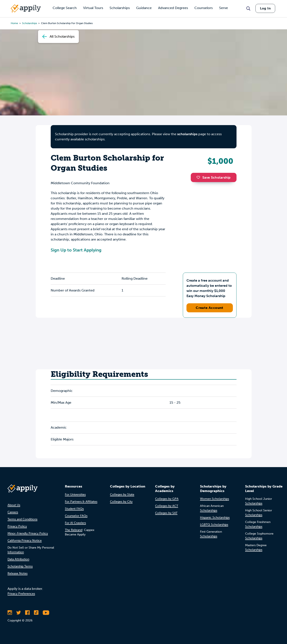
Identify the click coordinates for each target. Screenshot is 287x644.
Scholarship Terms (20, 566)
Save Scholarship (214, 177)
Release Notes (18, 573)
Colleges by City (121, 502)
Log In (265, 8)
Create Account (210, 308)
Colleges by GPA (167, 499)
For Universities (75, 494)
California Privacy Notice (25, 540)
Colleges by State (122, 494)
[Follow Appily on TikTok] (36, 613)
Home (14, 23)
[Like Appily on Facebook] (27, 613)
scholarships (187, 134)
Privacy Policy (17, 526)
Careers (13, 512)
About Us (14, 505)
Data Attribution (18, 559)
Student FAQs (74, 509)
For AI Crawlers (75, 523)
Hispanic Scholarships (215, 517)
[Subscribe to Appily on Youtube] (46, 613)
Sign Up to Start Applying (76, 250)
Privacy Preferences (21, 594)
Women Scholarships (214, 499)
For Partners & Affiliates (81, 502)
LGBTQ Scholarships (214, 525)
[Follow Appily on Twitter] (19, 613)
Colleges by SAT (166, 513)
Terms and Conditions (22, 519)
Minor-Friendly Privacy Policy (28, 533)
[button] (199, 177)
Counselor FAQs (76, 516)
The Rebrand (74, 530)
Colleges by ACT (167, 506)
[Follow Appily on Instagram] (10, 613)
